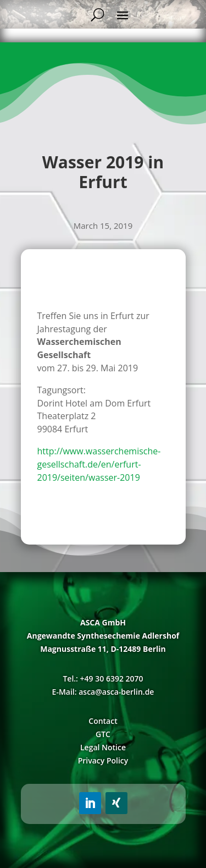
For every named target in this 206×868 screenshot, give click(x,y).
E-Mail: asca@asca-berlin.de (103, 692)
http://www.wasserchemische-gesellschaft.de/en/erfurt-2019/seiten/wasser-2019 (99, 464)
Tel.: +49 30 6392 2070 (103, 679)
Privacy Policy (103, 760)
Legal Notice (103, 747)
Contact (103, 721)
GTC (103, 734)
